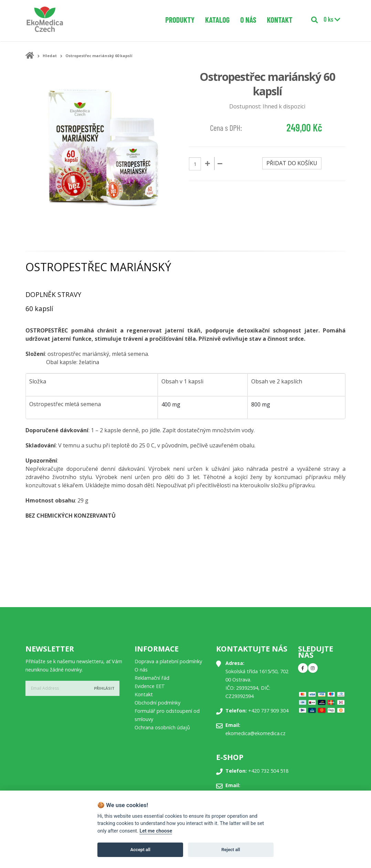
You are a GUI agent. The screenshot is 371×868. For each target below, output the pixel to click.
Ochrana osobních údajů (162, 727)
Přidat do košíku (292, 163)
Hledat (50, 56)
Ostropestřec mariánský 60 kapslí (99, 56)
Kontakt (280, 20)
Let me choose (156, 831)
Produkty (180, 20)
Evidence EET (150, 686)
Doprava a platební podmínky (168, 661)
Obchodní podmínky (157, 703)
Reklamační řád (152, 678)
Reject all (231, 850)
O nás (248, 20)
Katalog (217, 20)
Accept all (140, 850)
